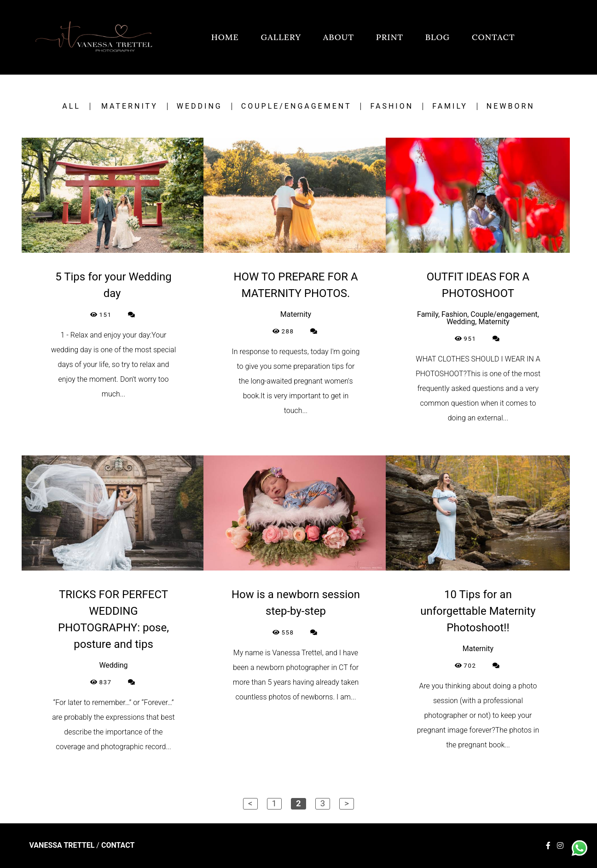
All (71, 106)
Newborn (511, 106)
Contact (118, 845)
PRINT (390, 37)
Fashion (392, 106)
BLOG (438, 37)
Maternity (130, 106)
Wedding (200, 106)
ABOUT (339, 37)
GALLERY (281, 37)
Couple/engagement (296, 106)
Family (450, 106)
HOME (225, 37)
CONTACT (493, 37)
